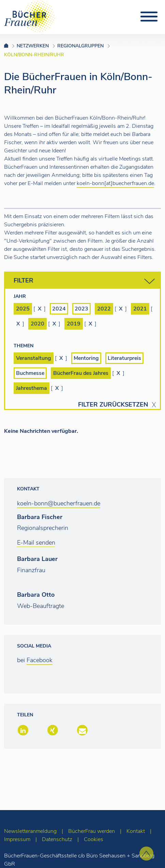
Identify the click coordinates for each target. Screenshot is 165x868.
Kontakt (136, 831)
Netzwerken (33, 46)
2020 (37, 324)
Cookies (94, 839)
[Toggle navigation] (149, 17)
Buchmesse (30, 373)
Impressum (17, 839)
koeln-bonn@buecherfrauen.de (59, 503)
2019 (74, 324)
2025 (23, 309)
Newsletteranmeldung (30, 831)
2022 (104, 309)
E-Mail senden (36, 543)
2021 (140, 309)
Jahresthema (32, 388)
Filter (84, 281)
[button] (22, 731)
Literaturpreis (124, 358)
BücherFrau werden (92, 831)
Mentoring (86, 358)
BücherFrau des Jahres (81, 373)
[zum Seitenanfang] (146, 854)
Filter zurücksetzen (113, 405)
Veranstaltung (34, 358)
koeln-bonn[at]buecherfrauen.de (115, 183)
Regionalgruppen (80, 46)
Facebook (40, 660)
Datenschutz (57, 839)
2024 (59, 309)
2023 (81, 309)
